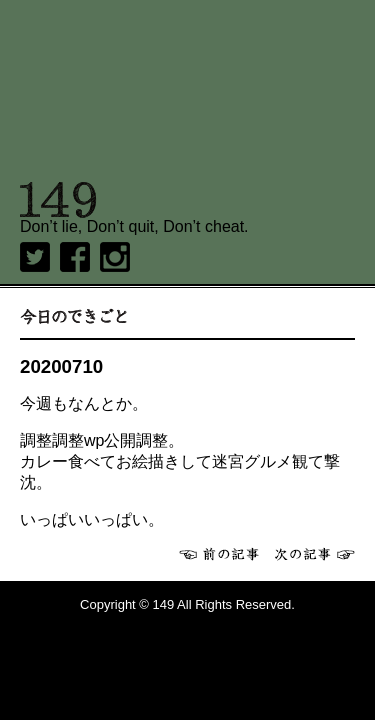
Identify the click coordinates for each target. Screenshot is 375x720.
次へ (315, 554)
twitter (35, 257)
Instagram (115, 257)
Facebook (75, 257)
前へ (219, 554)
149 (58, 200)
